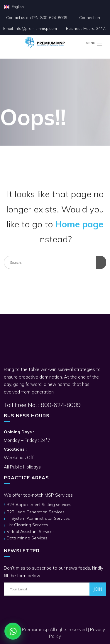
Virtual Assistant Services (31, 531)
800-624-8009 (60, 405)
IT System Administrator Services (38, 518)
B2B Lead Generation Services (36, 512)
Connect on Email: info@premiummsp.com (52, 23)
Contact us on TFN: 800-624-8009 (37, 18)
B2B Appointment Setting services (39, 505)
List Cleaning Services (27, 525)
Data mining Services (27, 538)
